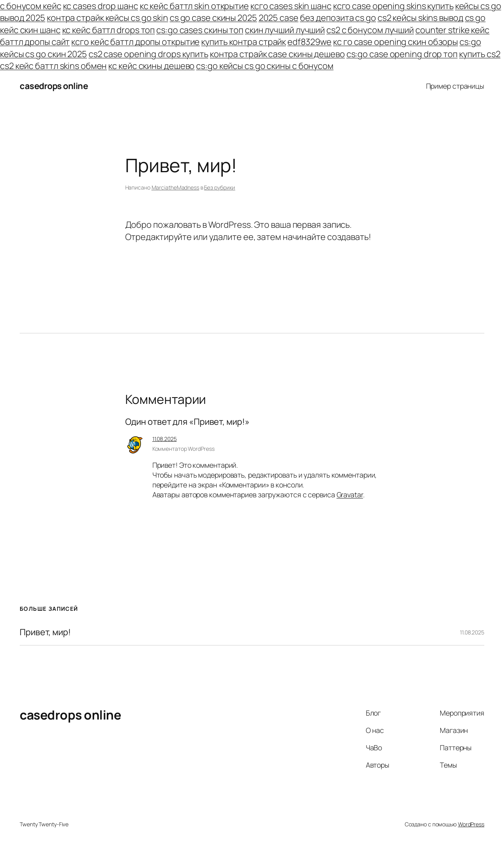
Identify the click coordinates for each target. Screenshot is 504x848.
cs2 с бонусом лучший (370, 30)
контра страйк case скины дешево (277, 54)
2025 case (279, 18)
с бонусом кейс (31, 6)
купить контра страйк (244, 42)
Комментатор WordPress (183, 449)
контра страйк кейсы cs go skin (107, 18)
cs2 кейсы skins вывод (421, 18)
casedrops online (54, 86)
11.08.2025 (165, 439)
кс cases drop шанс (101, 6)
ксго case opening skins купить (393, 6)
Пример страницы (455, 86)
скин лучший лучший (285, 30)
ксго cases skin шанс (291, 6)
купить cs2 (480, 54)
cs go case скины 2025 (213, 18)
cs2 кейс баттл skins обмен (53, 66)
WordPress (471, 824)
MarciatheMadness (175, 187)
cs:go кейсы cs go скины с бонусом (265, 66)
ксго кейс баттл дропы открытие (135, 42)
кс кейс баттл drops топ (109, 30)
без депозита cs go (338, 18)
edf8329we (309, 42)
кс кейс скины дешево (151, 66)
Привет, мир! (45, 632)
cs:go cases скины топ (200, 30)
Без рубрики (220, 187)
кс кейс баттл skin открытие (194, 6)
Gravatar (350, 495)
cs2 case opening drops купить (148, 54)
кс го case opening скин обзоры (396, 42)
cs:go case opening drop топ (402, 54)
